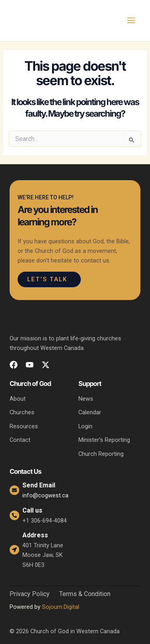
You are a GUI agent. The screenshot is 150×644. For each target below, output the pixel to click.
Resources (24, 426)
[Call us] (14, 515)
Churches (22, 412)
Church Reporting (101, 454)
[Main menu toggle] (131, 20)
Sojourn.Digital (61, 607)
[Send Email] (14, 490)
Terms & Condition (85, 594)
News (86, 399)
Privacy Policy (30, 594)
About (18, 399)
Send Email (39, 485)
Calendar (90, 412)
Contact (20, 440)
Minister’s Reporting (104, 440)
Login (85, 426)
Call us (32, 510)
